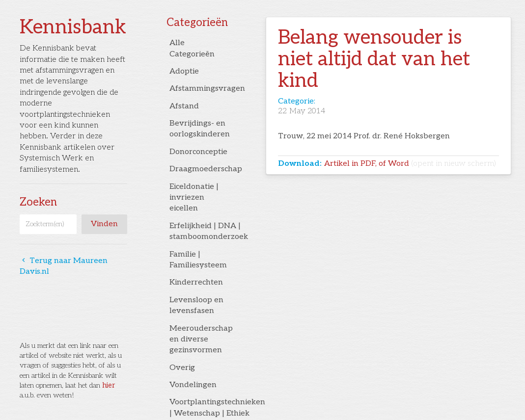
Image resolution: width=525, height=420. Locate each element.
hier (109, 385)
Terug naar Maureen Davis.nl (64, 266)
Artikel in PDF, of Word (410, 164)
